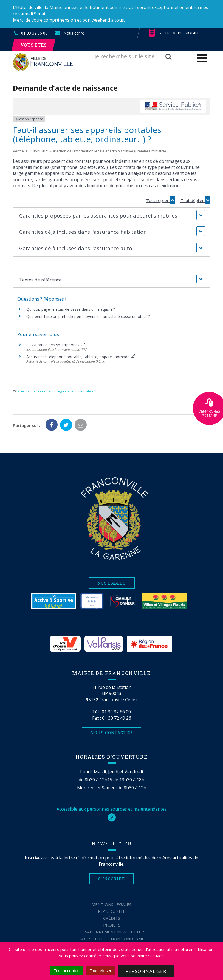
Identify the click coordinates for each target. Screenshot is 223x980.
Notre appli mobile (174, 33)
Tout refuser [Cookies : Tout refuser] (101, 971)
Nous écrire (69, 33)
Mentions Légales (111, 904)
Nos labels (112, 583)
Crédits (112, 918)
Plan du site (112, 911)
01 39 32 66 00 (116, 712)
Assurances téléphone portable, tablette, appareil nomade (81, 357)
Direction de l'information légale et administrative (55, 391)
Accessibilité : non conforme (112, 939)
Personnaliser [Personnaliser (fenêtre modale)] (146, 971)
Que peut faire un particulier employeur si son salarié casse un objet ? (88, 316)
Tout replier (161, 200)
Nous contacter (111, 733)
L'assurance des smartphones (56, 345)
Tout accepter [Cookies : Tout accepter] (66, 971)
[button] (112, 216)
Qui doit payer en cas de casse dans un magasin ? (70, 309)
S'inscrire (111, 879)
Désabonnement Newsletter (112, 932)
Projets (112, 925)
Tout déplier (195, 200)
